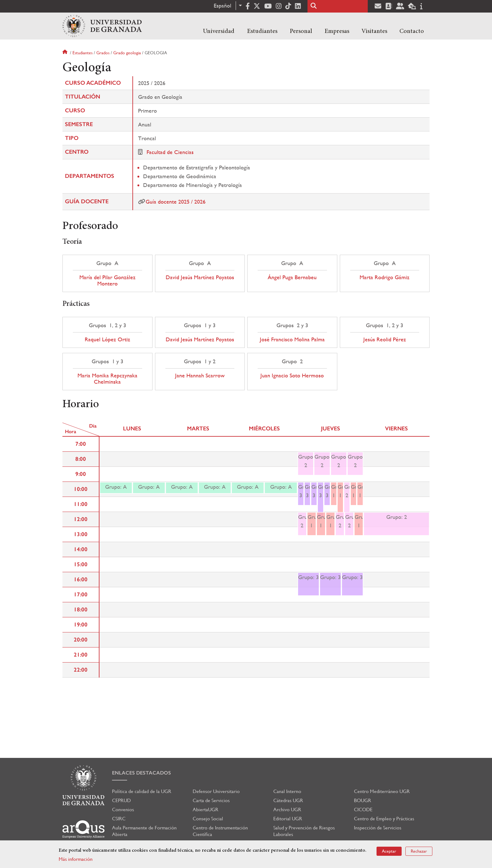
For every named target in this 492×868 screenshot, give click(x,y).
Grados (103, 53)
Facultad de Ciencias (170, 152)
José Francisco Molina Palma (292, 339)
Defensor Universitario (216, 791)
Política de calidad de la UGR (142, 791)
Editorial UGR (288, 819)
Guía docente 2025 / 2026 (176, 202)
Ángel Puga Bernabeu (292, 277)
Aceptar (389, 851)
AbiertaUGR (206, 809)
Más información (76, 859)
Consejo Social (208, 819)
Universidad (219, 31)
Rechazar (419, 851)
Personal (301, 31)
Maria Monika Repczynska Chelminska (107, 379)
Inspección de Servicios (378, 828)
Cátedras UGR (288, 800)
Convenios (123, 809)
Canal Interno (287, 791)
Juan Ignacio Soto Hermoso (292, 375)
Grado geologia (127, 53)
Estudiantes (262, 31)
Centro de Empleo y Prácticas (384, 819)
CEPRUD (121, 800)
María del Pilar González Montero (107, 280)
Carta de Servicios (211, 800)
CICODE (363, 809)
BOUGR (363, 800)
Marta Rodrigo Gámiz (385, 277)
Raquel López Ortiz (107, 339)
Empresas (337, 31)
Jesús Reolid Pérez (385, 339)
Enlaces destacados (142, 773)
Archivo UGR (287, 809)
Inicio (66, 53)
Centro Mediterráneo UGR (382, 791)
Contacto (412, 31)
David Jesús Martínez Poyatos (200, 277)
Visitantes (374, 31)
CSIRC (119, 819)
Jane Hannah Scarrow (200, 375)
